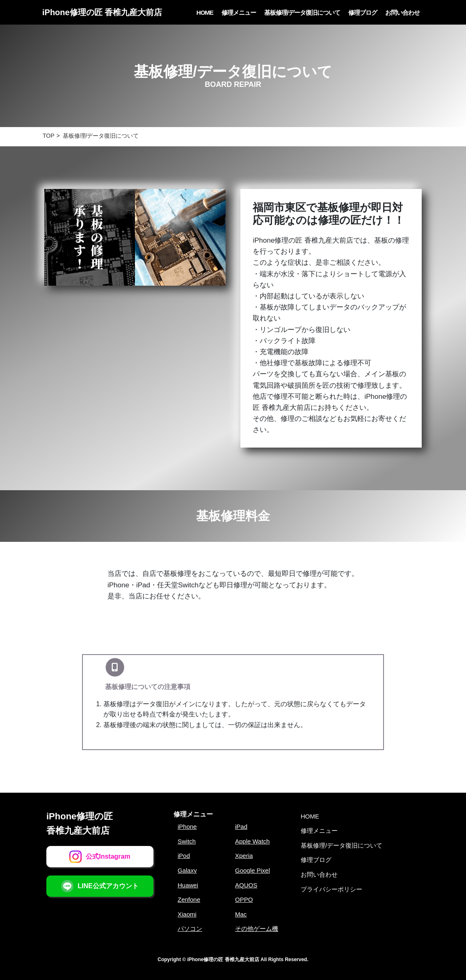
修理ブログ (363, 13)
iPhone (187, 827)
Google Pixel (252, 870)
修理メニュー (239, 13)
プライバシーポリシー (331, 889)
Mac (241, 914)
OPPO (244, 899)
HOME (205, 13)
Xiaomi (187, 914)
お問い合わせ (402, 13)
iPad (241, 827)
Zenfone (189, 899)
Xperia (244, 856)
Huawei (188, 885)
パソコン (190, 929)
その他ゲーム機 (257, 929)
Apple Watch (252, 841)
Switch (187, 841)
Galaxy (187, 870)
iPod (184, 856)
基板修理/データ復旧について (302, 13)
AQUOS (246, 885)
